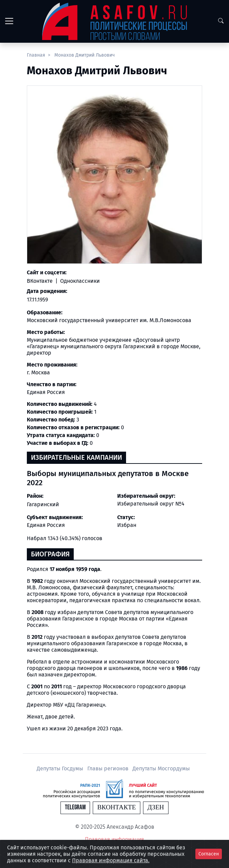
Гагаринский (43, 504)
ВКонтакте (40, 281)
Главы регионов (109, 768)
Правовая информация (114, 839)
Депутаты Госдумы (61, 768)
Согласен (209, 854)
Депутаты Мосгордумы (161, 768)
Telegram (75, 807)
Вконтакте (117, 807)
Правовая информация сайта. (111, 860)
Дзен (156, 807)
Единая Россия (46, 525)
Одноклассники (79, 281)
